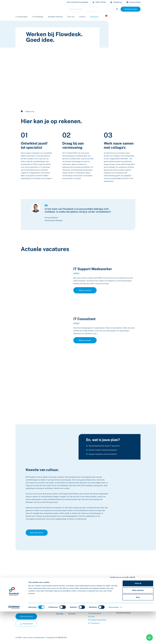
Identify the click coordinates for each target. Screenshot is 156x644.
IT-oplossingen (21, 17)
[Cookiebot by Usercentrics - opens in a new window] (14, 640)
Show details (114, 640)
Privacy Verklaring (95, 607)
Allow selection (138, 623)
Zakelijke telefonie (55, 17)
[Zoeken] (117, 9)
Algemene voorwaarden (98, 604)
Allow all (138, 616)
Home (22, 111)
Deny (138, 630)
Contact (82, 17)
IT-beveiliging (38, 17)
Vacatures (94, 17)
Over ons (71, 17)
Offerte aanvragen (95, 597)
